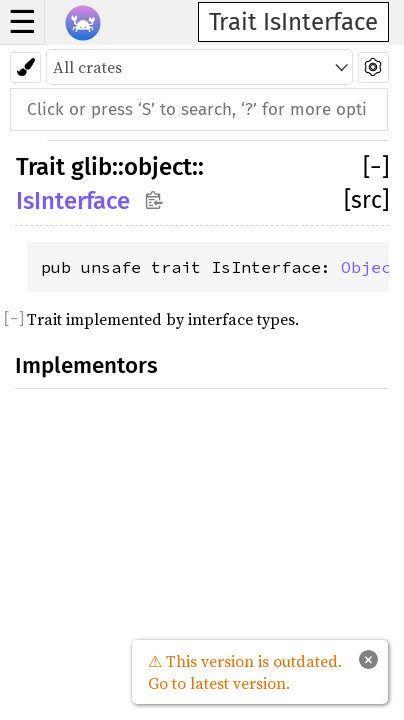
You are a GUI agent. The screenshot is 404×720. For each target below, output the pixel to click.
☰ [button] (22, 22)
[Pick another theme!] (25, 67)
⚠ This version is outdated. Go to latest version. (245, 672)
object (158, 167)
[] (376, 167)
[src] (366, 200)
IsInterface (73, 201)
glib (91, 167)
